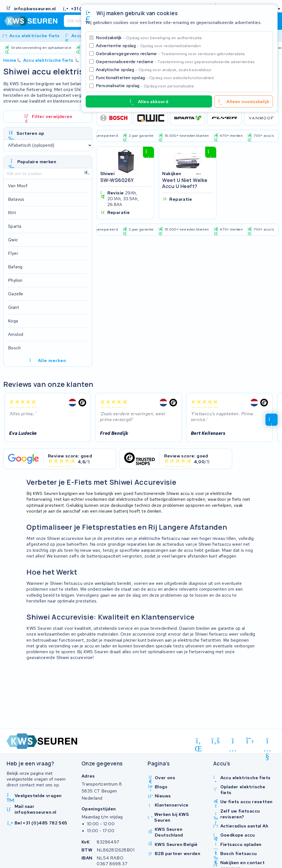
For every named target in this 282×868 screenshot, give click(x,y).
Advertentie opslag (149, 46)
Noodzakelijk (149, 38)
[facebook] (216, 741)
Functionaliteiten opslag (155, 78)
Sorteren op (30, 133)
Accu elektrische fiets (48, 60)
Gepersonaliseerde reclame (176, 62)
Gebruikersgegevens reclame (171, 54)
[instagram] (233, 742)
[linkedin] (198, 742)
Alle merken (48, 361)
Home (10, 60)
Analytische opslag (154, 70)
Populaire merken (37, 162)
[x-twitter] (250, 741)
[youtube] (267, 742)
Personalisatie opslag (145, 86)
